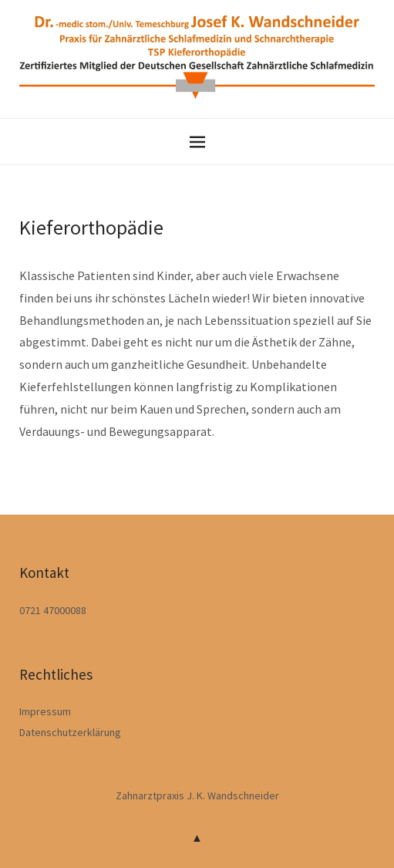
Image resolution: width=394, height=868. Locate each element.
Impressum (45, 711)
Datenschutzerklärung (70, 732)
